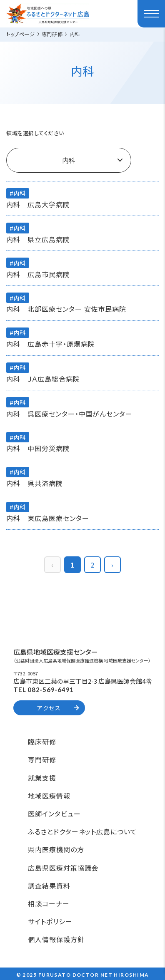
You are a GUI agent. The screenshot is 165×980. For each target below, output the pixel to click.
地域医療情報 (49, 796)
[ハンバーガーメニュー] (151, 14)
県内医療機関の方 (56, 849)
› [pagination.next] (112, 565)
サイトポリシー (50, 921)
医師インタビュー (54, 814)
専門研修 (42, 759)
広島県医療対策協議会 (63, 868)
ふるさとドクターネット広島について (82, 831)
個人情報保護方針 (56, 939)
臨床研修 (42, 742)
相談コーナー (49, 903)
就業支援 (42, 778)
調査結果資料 (49, 886)
